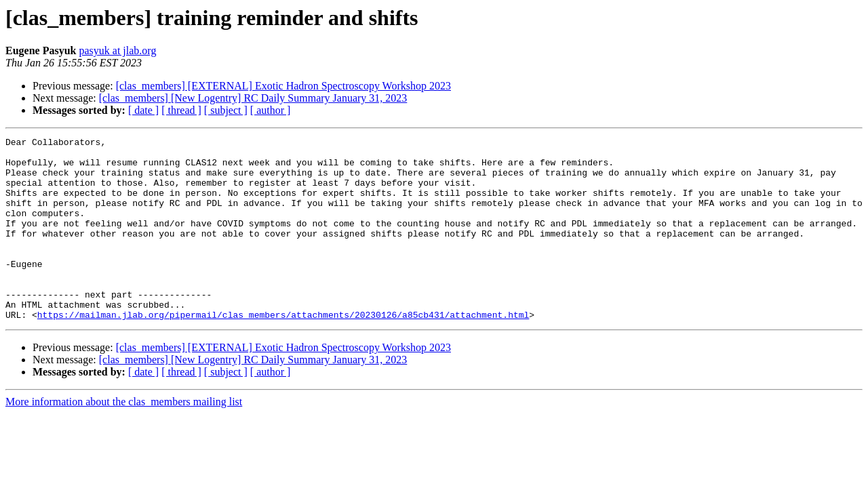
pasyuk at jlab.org (117, 50)
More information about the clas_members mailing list (124, 438)
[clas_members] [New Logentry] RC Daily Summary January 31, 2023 (253, 98)
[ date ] (143, 110)
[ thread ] (181, 110)
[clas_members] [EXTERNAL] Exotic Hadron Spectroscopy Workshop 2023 (283, 86)
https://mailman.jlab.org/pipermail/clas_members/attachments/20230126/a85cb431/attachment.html (283, 351)
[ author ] (271, 110)
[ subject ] (226, 110)
